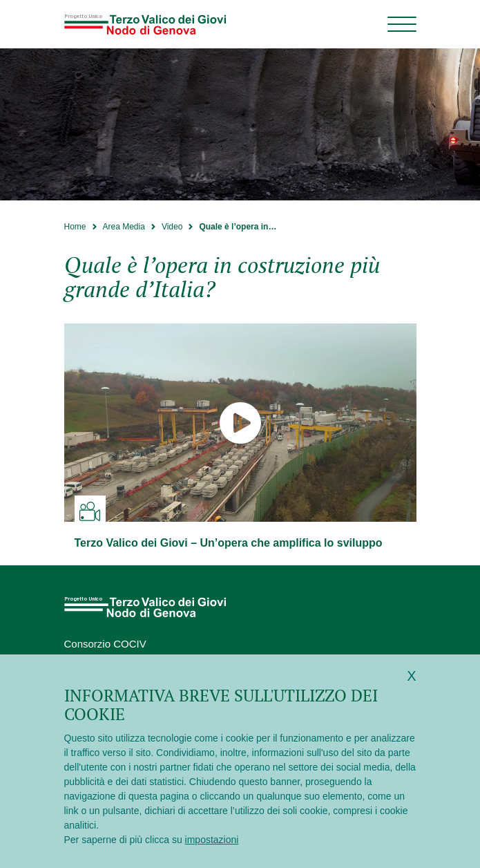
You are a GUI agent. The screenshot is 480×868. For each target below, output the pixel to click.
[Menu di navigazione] (402, 24)
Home (75, 227)
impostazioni (212, 840)
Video (172, 227)
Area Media (124, 227)
